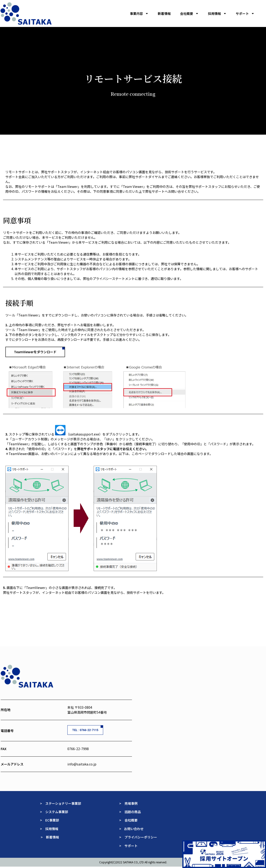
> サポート (128, 846)
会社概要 (189, 13)
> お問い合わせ (132, 829)
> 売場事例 (130, 804)
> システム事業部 (54, 812)
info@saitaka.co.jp (82, 765)
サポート (245, 13)
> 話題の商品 (130, 812)
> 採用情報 (49, 829)
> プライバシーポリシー (138, 838)
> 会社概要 (128, 821)
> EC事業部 (49, 821)
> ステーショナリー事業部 (61, 804)
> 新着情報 (50, 838)
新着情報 (164, 13)
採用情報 (217, 13)
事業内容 (139, 13)
